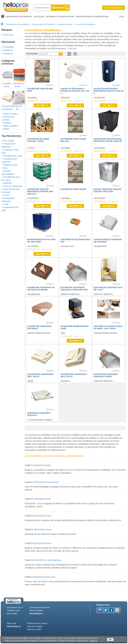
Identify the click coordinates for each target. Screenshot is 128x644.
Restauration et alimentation (92, 17)
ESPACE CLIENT (34, 629)
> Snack (5, 195)
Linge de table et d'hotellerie (43, 24)
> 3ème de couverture (12, 186)
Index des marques (35, 626)
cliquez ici (93, 641)
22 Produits (32, 54)
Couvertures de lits (18, 78)
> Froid (5, 204)
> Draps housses (10, 114)
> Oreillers (6, 123)
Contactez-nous (13, 611)
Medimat (7, 50)
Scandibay (8, 47)
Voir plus (73, 48)
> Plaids (5, 129)
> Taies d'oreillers (10, 126)
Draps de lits (17, 101)
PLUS (122, 17)
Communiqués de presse (39, 608)
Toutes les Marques (113, 8)
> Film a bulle (8, 141)
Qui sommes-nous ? (15, 608)
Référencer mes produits (37, 623)
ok (110, 639)
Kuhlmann (8, 35)
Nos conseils (12, 614)
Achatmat (7, 54)
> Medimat (7, 183)
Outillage (39, 17)
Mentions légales (36, 611)
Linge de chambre (65, 24)
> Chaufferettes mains (12, 156)
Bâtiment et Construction (60, 17)
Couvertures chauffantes (85, 24)
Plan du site (12, 623)
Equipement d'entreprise (19, 17)
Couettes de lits (7, 78)
